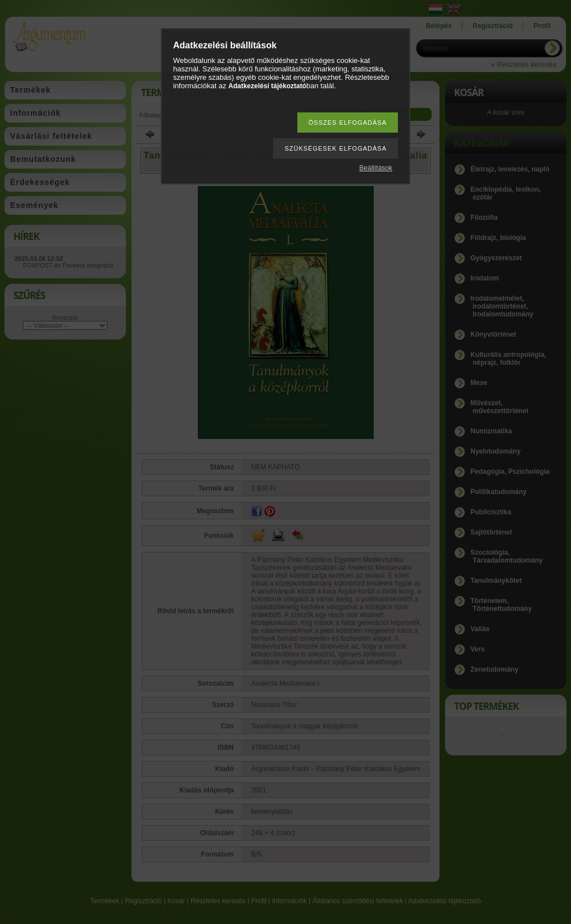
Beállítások (376, 168)
